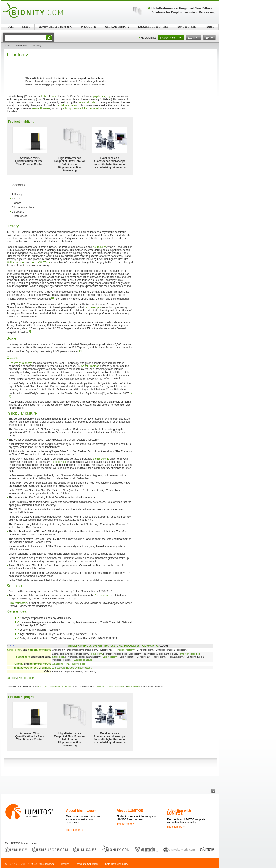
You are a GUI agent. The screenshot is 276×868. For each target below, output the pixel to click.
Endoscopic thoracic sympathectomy (72, 668)
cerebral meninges (40, 650)
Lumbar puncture (83, 660)
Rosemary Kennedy (20, 363)
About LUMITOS (130, 811)
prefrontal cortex (87, 102)
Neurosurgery (26, 678)
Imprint (65, 864)
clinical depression (91, 108)
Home (7, 46)
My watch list (148, 38)
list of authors (134, 687)
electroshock (59, 462)
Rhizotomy (97, 654)
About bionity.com (81, 811)
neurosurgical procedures (122, 646)
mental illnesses (41, 108)
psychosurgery (101, 96)
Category (12, 678)
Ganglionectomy (61, 664)
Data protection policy (117, 864)
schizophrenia (71, 108)
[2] (30, 331)
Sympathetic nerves (26, 668)
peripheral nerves (40, 664)
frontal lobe (101, 596)
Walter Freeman (16, 262)
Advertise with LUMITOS (179, 812)
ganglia (47, 668)
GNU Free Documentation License (55, 687)
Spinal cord (23, 657)
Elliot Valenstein (18, 603)
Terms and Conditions (87, 864)
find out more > (75, 830)
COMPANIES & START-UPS (56, 27)
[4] (131, 393)
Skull (10, 650)
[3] (80, 350)
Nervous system (91, 646)
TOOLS (210, 27)
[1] (52, 298)
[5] (10, 396)
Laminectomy (110, 657)
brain (54, 96)
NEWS (26, 27)
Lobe (44, 96)
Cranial (19, 664)
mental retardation (67, 105)
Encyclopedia (20, 46)
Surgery (74, 646)
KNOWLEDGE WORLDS (153, 27)
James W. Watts (40, 262)
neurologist (99, 247)
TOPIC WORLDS (186, 27)
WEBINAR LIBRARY (117, 27)
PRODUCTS (88, 27)
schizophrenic (101, 459)
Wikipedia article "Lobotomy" (111, 687)
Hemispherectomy (125, 650)
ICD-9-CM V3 (150, 646)
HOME (10, 27)
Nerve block (79, 664)
